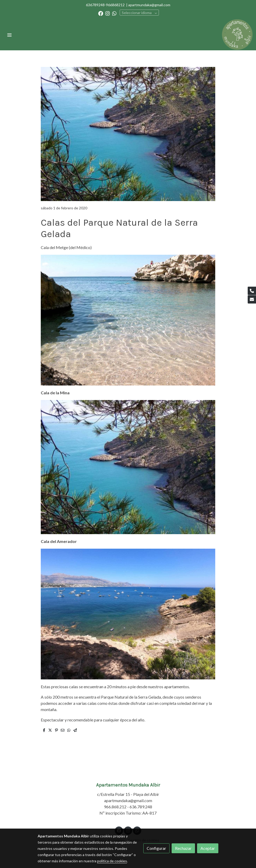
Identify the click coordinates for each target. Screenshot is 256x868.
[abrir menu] (9, 35)
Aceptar (208, 848)
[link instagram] (108, 13)
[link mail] (252, 299)
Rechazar (183, 848)
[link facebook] (101, 13)
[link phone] (252, 291)
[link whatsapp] (114, 13)
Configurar (156, 848)
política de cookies (112, 861)
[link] (237, 35)
